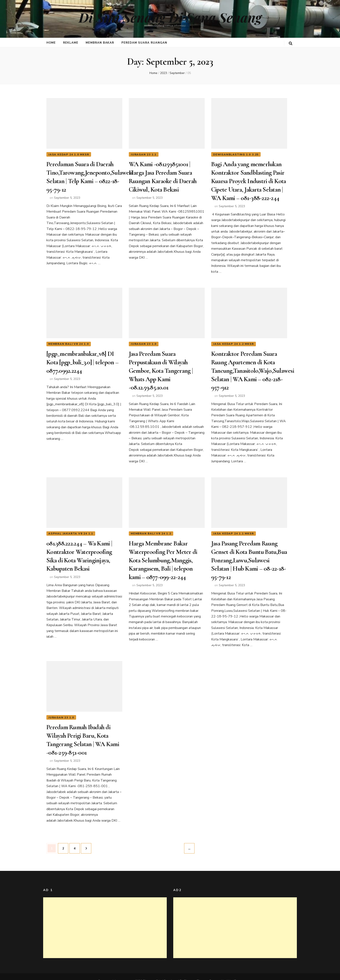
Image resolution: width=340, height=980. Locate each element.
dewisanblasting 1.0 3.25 (236, 154)
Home (51, 43)
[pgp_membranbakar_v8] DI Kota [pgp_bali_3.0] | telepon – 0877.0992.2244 (82, 359)
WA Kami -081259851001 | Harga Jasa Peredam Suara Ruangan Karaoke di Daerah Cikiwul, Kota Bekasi (163, 176)
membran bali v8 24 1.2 (151, 529)
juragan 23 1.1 (144, 154)
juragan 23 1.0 (144, 342)
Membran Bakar (100, 43)
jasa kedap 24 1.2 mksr (234, 342)
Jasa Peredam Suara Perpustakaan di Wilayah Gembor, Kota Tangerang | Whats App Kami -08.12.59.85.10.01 (161, 367)
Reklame (71, 43)
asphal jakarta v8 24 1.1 (71, 529)
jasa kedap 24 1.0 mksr (69, 154)
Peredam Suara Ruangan (144, 43)
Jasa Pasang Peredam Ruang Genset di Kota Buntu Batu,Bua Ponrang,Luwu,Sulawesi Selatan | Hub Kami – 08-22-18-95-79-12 (249, 555)
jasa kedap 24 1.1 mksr (234, 529)
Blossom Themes (196, 972)
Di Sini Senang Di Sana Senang (170, 17)
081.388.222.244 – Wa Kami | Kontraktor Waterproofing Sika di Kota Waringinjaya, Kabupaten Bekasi (79, 551)
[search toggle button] (291, 44)
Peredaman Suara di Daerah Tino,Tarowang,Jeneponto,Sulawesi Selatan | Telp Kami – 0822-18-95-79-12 (89, 176)
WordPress (234, 972)
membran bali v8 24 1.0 (69, 342)
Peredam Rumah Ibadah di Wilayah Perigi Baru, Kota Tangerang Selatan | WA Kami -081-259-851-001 (83, 732)
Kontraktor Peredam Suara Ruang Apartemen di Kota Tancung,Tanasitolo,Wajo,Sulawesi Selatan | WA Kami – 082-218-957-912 (253, 367)
